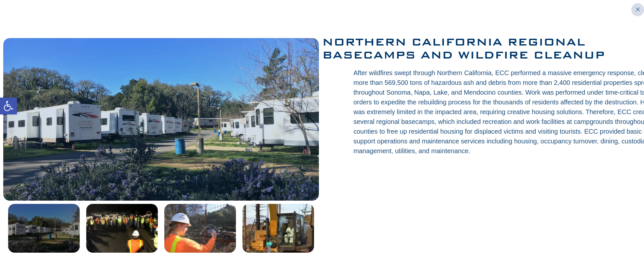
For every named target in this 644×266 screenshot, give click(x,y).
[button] (8, 106)
